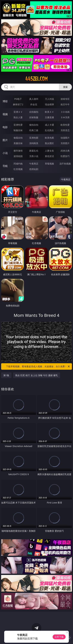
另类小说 (34, 156)
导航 (5, 166)
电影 (5, 127)
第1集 (6, 375)
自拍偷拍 (34, 112)
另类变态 (65, 130)
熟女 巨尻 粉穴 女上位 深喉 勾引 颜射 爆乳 (37, 375)
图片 (5, 140)
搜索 (65, 87)
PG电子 (18, 99)
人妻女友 (49, 151)
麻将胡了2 (18, 104)
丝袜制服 (34, 117)
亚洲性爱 (18, 125)
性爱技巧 (65, 156)
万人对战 (49, 99)
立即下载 (59, 637)
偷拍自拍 (34, 125)
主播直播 (49, 117)
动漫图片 (65, 138)
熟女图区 (49, 143)
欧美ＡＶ (49, 112)
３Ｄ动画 (65, 112)
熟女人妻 (18, 117)
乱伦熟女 (49, 130)
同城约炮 (18, 164)
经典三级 (34, 130)
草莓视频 (49, 164)
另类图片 (65, 143)
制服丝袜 (18, 130)
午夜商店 (34, 164)
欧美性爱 (65, 125)
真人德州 (34, 99)
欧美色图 (49, 138)
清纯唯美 (34, 143)
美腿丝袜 (18, 143)
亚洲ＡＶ (18, 112)
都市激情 (18, 151)
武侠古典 (65, 151)
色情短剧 (34, 169)
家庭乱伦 (34, 151)
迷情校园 (18, 156)
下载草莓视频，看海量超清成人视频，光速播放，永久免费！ (38, 366)
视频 (5, 114)
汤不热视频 (65, 164)
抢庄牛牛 (65, 104)
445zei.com (36, 79)
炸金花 (34, 104)
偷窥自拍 (18, 138)
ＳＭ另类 (65, 117)
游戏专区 (65, 99)
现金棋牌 (49, 104)
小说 (5, 153)
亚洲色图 (34, 138)
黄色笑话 (49, 156)
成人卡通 (49, 125)
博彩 (5, 101)
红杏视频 (18, 169)
